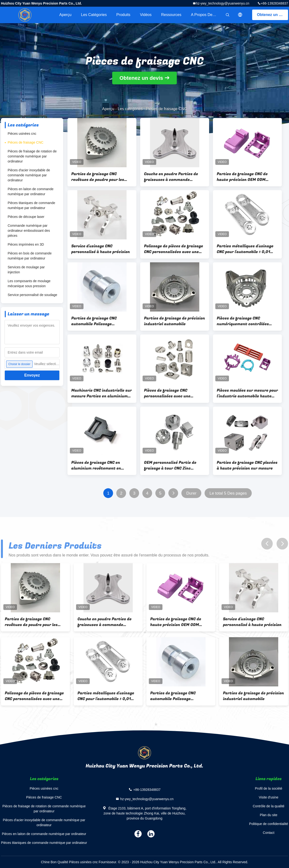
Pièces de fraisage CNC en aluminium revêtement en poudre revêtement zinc (96, 465)
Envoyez (32, 375)
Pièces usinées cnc (22, 134)
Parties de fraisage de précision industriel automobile (175, 321)
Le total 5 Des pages (228, 493)
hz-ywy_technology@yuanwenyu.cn (223, 3)
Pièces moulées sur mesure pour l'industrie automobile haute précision (247, 393)
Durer (192, 493)
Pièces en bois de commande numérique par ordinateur (30, 256)
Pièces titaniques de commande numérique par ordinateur (31, 205)
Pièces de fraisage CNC (25, 142)
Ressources (171, 15)
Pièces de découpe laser (26, 217)
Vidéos (146, 15)
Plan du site (269, 815)
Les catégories (94, 15)
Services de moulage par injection (26, 270)
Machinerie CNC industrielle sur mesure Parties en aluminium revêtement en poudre (102, 393)
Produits (123, 15)
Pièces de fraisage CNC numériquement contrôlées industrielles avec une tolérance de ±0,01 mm (243, 321)
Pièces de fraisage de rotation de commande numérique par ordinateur (32, 156)
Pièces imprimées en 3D (26, 244)
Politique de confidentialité (269, 824)
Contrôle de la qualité (269, 806)
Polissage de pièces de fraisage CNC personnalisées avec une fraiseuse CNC (174, 249)
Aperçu (65, 15)
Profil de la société (268, 788)
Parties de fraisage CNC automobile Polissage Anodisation (94, 321)
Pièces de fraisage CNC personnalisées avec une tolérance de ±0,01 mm (167, 393)
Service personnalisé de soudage (32, 295)
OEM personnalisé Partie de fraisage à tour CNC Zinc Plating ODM (170, 465)
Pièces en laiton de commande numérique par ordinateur (31, 191)
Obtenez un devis (272, 15)
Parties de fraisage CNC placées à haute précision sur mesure (247, 465)
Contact (269, 833)
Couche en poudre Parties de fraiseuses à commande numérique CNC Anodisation (171, 177)
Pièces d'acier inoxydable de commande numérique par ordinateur (29, 175)
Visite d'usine (269, 797)
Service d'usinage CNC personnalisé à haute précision (101, 249)
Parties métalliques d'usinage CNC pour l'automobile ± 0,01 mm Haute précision (245, 249)
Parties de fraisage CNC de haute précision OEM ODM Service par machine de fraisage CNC (242, 177)
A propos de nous (206, 15)
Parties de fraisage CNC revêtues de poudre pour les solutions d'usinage (98, 177)
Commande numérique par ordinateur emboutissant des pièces (29, 231)
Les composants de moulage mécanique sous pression (29, 283)
